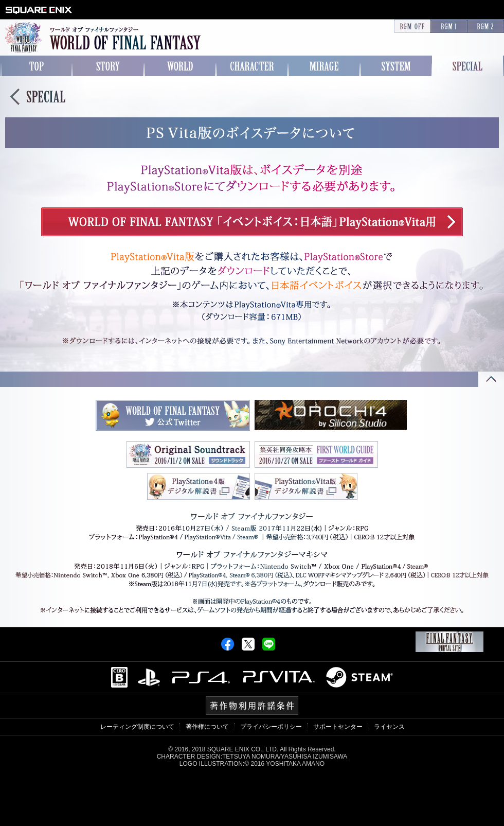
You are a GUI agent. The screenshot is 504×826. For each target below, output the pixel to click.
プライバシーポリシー (271, 727)
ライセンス (389, 727)
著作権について (207, 727)
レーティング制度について (137, 727)
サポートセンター (338, 727)
